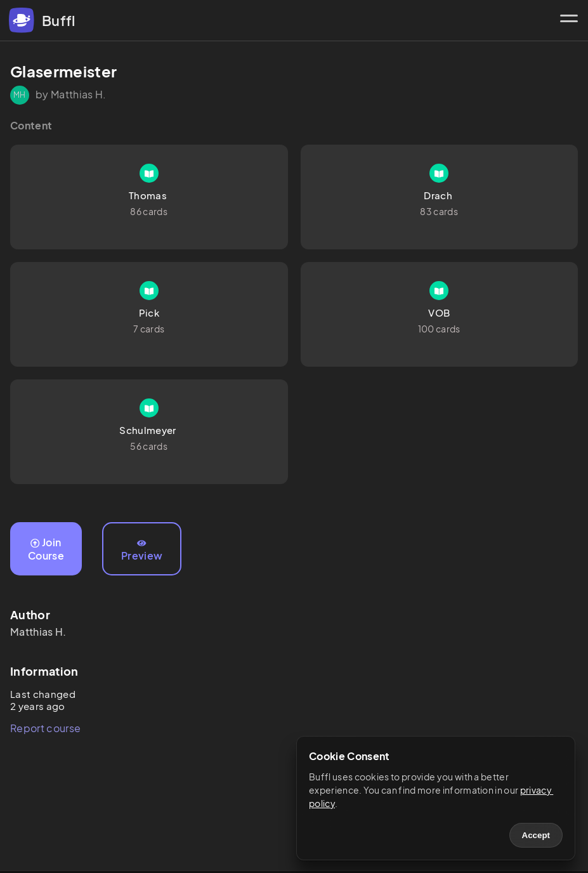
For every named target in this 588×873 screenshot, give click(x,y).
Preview (142, 551)
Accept (536, 835)
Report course (45, 728)
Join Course (46, 549)
